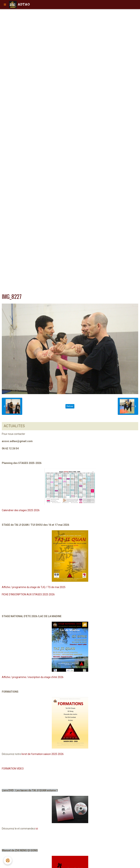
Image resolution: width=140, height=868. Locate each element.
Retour (70, 406)
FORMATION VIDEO (13, 769)
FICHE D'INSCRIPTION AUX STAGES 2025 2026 (28, 594)
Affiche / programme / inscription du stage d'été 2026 (33, 677)
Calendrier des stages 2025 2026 (21, 510)
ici (37, 829)
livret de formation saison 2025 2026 (43, 754)
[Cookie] (8, 860)
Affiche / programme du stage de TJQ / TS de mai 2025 (34, 587)
